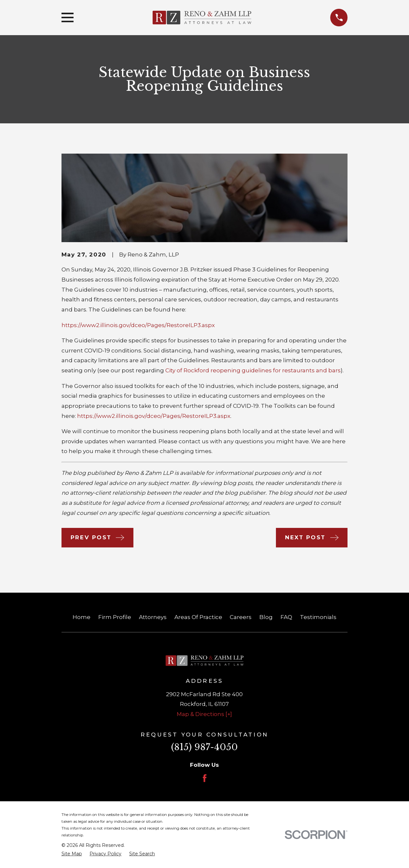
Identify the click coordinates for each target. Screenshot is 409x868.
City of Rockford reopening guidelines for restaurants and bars (253, 370)
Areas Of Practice (198, 617)
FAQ (286, 617)
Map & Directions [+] (204, 714)
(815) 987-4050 (204, 747)
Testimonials (318, 617)
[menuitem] (72, 854)
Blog (266, 617)
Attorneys (153, 617)
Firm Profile (115, 617)
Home (82, 617)
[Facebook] (205, 778)
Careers (241, 617)
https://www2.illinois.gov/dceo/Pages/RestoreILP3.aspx (138, 325)
